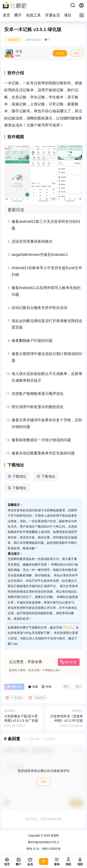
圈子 (18, 15)
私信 (77, 53)
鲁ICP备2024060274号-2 (43, 842)
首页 (6, 15)
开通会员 (52, 15)
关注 (60, 53)
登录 (44, 782)
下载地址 (19, 476)
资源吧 (54, 836)
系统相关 (13, 40)
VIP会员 (67, 627)
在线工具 (33, 15)
